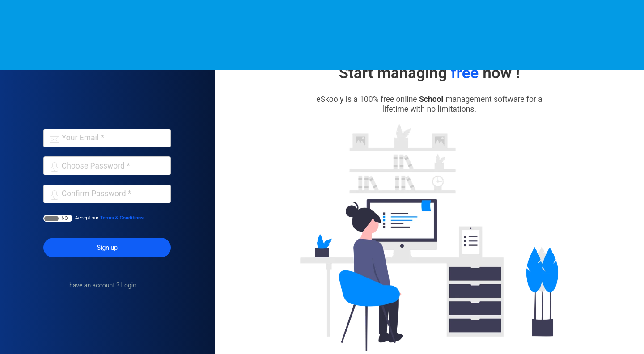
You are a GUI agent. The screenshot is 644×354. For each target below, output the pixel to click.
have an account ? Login (103, 285)
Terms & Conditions (122, 218)
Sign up (107, 248)
